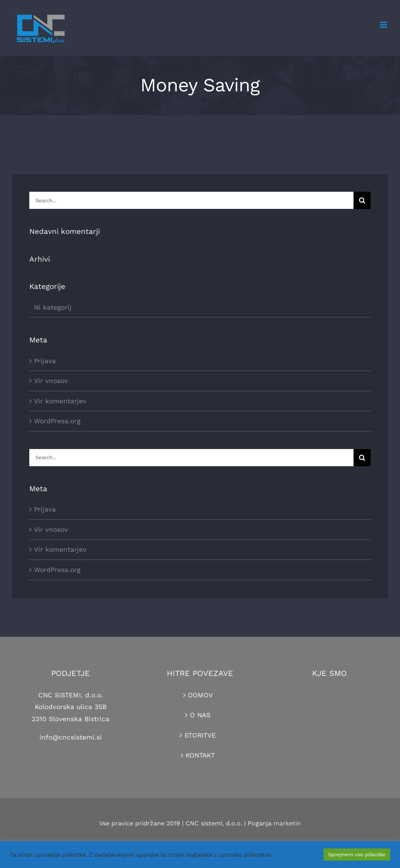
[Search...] (191, 200)
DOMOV (200, 695)
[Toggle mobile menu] (384, 25)
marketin (287, 823)
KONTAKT (200, 755)
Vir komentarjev (60, 401)
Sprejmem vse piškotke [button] (357, 855)
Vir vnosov (51, 381)
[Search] (362, 200)
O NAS (200, 715)
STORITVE (200, 735)
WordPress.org (57, 421)
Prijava (45, 361)
